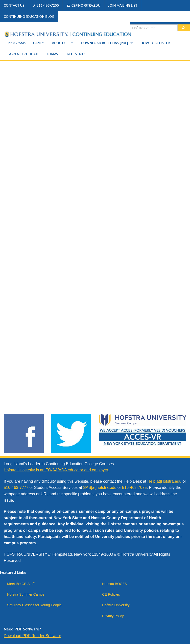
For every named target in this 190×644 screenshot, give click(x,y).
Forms (52, 54)
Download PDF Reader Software (32, 636)
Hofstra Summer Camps (26, 594)
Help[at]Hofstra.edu (164, 481)
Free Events (75, 54)
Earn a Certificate (23, 54)
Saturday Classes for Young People (34, 605)
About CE (60, 43)
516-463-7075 (135, 488)
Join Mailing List (123, 5)
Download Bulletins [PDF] (104, 43)
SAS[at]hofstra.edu (100, 488)
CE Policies (111, 594)
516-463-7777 (16, 488)
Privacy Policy (113, 616)
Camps (39, 43)
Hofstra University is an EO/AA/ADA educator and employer (56, 470)
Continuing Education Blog (29, 17)
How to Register (155, 43)
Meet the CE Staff (21, 584)
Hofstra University (116, 605)
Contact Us (14, 5)
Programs (17, 43)
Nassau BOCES (115, 584)
